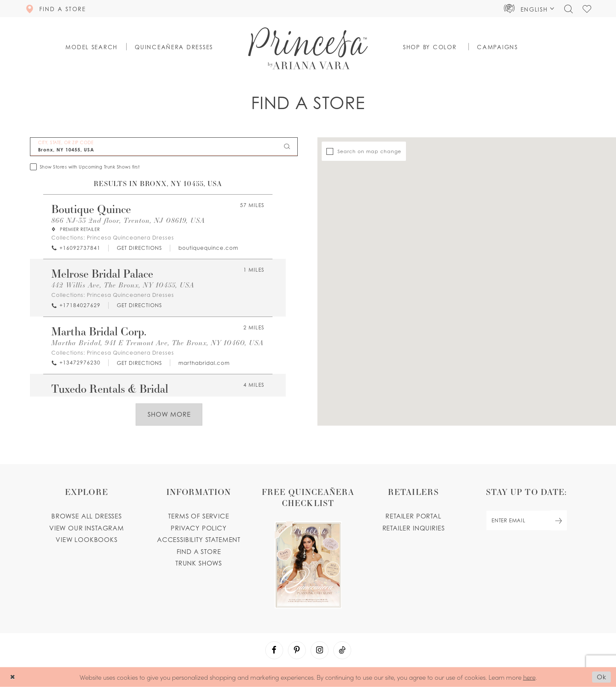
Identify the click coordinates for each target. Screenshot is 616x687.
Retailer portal (413, 516)
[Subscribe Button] (559, 520)
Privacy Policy (199, 528)
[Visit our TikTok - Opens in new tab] (342, 650)
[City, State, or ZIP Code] (164, 147)
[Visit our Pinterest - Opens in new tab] (297, 650)
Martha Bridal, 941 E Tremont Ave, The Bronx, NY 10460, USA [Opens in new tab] (157, 343)
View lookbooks (87, 540)
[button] (529, 9)
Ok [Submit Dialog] (602, 677)
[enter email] (526, 520)
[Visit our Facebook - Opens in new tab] (274, 650)
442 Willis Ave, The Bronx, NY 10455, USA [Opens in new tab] (123, 285)
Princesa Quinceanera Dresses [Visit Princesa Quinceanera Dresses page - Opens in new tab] (130, 238)
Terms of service (198, 516)
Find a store (199, 552)
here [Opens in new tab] (529, 677)
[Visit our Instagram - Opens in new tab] (320, 650)
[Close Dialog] (13, 677)
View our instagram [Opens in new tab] (87, 528)
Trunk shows (199, 563)
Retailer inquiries (414, 528)
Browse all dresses (87, 516)
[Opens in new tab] (139, 248)
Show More (169, 414)
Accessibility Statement (199, 540)
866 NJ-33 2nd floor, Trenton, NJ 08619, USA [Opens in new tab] (128, 221)
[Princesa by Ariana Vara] (308, 48)
